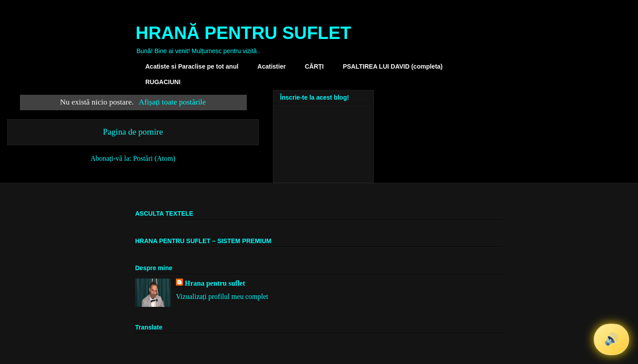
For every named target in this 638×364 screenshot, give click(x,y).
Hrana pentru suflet (215, 283)
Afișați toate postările (172, 102)
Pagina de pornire (133, 132)
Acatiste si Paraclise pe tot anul (192, 66)
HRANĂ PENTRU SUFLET (243, 33)
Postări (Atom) (154, 158)
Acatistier (272, 66)
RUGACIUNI (163, 82)
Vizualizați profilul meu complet (222, 296)
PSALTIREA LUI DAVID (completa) (393, 66)
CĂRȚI (314, 66)
